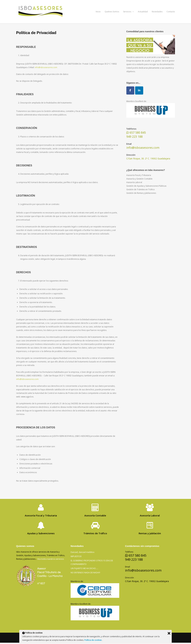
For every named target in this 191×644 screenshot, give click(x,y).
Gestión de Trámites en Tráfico (141, 189)
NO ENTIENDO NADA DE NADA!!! (85, 573)
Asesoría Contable (95, 515)
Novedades (157, 12)
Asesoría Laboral (134, 182)
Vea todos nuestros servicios (51, 559)
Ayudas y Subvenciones (41, 533)
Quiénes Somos (112, 12)
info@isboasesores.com (46, 67)
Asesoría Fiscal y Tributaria (139, 175)
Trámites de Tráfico (95, 533)
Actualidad (143, 12)
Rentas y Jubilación (150, 533)
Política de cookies (93, 640)
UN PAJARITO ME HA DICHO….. (84, 568)
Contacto (171, 12)
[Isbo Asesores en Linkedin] (139, 90)
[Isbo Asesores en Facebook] (130, 90)
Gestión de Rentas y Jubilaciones (141, 193)
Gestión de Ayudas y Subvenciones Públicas (146, 186)
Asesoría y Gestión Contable (139, 179)
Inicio (98, 12)
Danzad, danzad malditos (82, 552)
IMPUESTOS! (76, 556)
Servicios (128, 12)
